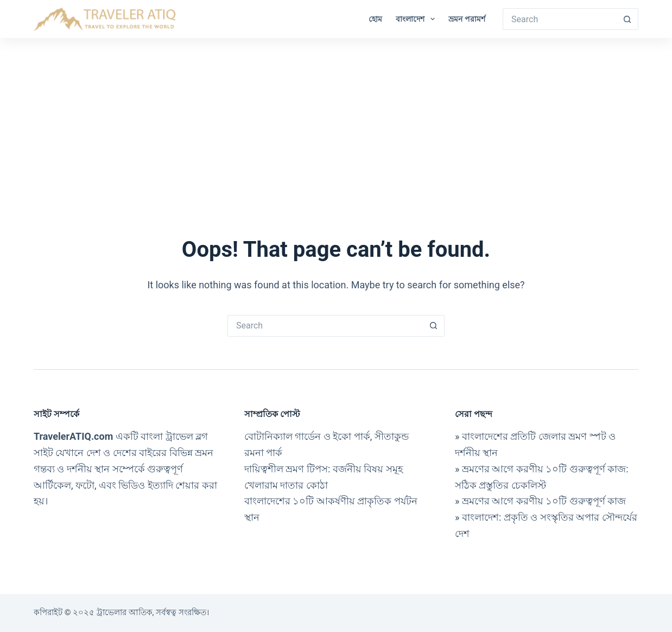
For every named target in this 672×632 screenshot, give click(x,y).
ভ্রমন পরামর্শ (467, 19)
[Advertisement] (336, 119)
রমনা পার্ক (263, 453)
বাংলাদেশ (417, 19)
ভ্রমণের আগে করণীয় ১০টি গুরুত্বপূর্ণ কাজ (544, 501)
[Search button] (627, 19)
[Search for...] (560, 19)
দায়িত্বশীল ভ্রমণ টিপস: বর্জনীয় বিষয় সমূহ (324, 469)
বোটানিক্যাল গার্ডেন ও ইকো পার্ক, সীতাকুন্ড (327, 436)
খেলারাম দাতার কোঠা (286, 485)
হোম (375, 19)
